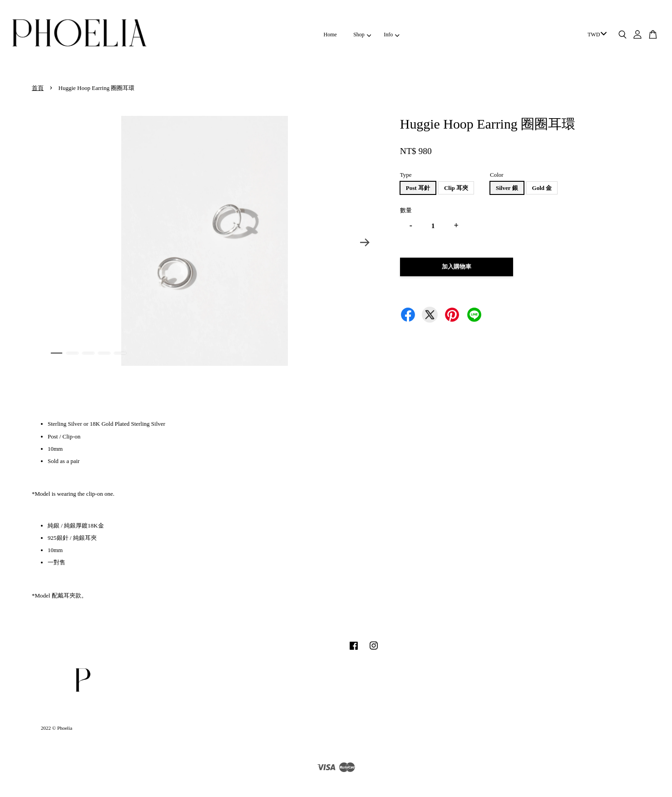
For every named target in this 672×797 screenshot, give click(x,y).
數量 (406, 210)
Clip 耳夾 (456, 188)
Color (497, 175)
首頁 (38, 88)
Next (365, 243)
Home (330, 35)
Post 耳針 (418, 188)
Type (406, 175)
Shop (362, 35)
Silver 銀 (507, 188)
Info (391, 35)
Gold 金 (542, 188)
